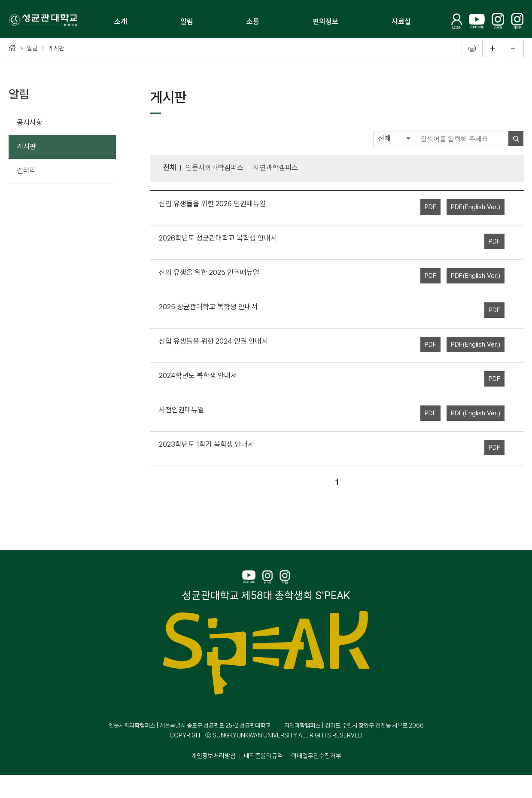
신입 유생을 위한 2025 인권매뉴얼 (209, 272)
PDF (430, 207)
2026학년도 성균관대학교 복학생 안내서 (218, 238)
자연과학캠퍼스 (275, 168)
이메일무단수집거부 (316, 756)
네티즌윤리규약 (263, 756)
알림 (187, 21)
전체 (384, 138)
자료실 (401, 21)
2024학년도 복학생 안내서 (198, 375)
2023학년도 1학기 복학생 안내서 (207, 444)
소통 (253, 21)
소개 (121, 21)
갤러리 (26, 171)
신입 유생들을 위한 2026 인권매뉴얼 (212, 204)
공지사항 (30, 122)
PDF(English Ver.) (476, 207)
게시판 (26, 146)
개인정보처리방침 (213, 756)
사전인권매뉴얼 (181, 410)
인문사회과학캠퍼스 (214, 168)
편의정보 (325, 21)
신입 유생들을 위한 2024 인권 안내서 (213, 341)
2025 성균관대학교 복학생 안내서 (208, 307)
